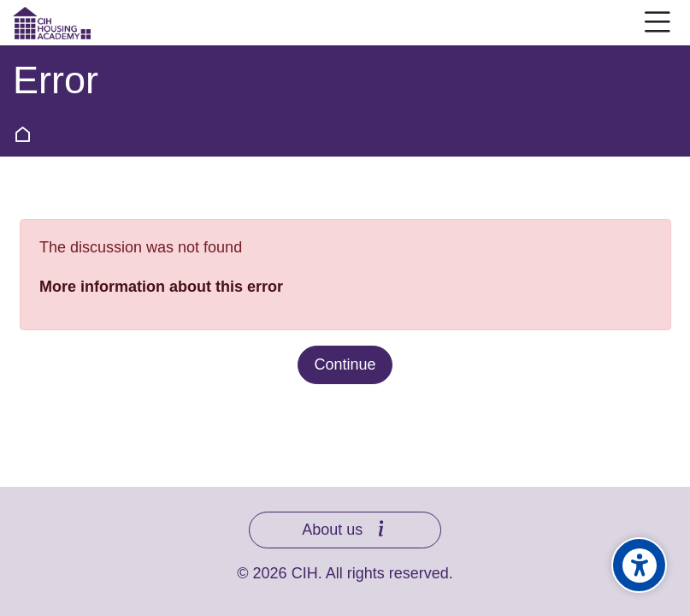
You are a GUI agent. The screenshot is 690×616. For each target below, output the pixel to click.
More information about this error (161, 287)
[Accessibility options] (639, 565)
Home (27, 134)
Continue (345, 364)
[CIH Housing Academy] (52, 23)
